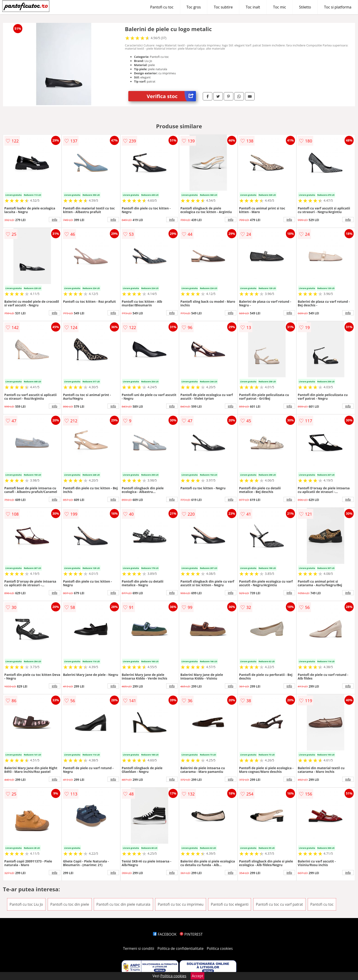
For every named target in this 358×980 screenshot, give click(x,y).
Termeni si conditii (139, 948)
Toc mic (280, 7)
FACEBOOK (165, 934)
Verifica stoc (171, 96)
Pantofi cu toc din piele (70, 904)
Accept (197, 976)
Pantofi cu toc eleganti (230, 904)
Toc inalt (253, 7)
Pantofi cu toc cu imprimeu (181, 904)
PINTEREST (191, 934)
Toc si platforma (338, 7)
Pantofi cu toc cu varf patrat (279, 904)
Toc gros (194, 7)
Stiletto (305, 7)
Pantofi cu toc (162, 7)
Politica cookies (220, 948)
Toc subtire (223, 7)
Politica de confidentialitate (181, 948)
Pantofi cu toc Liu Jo (26, 904)
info (55, 220)
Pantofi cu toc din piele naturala (123, 904)
